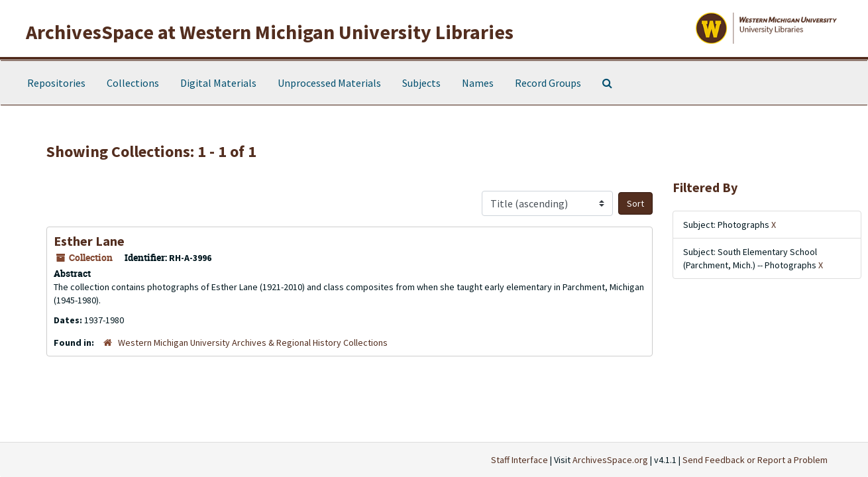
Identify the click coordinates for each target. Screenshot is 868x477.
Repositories (56, 83)
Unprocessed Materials (329, 83)
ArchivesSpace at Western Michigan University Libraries (270, 32)
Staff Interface (519, 460)
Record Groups (548, 83)
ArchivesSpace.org (610, 460)
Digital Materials (218, 83)
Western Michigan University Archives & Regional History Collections (253, 343)
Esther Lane (89, 241)
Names (478, 83)
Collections (133, 83)
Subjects (421, 83)
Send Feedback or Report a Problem (755, 460)
